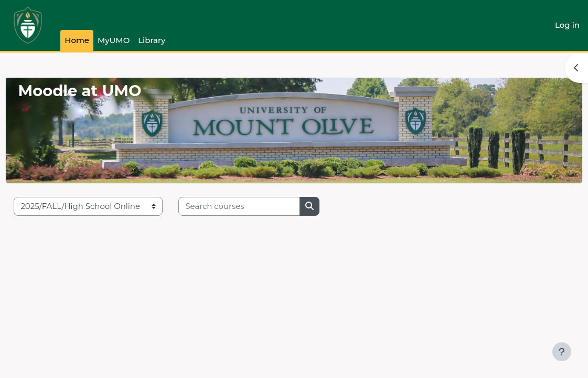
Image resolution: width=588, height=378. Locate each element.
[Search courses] (263, 206)
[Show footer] (562, 352)
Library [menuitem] (152, 40)
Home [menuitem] (77, 40)
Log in (567, 25)
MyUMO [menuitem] (114, 40)
